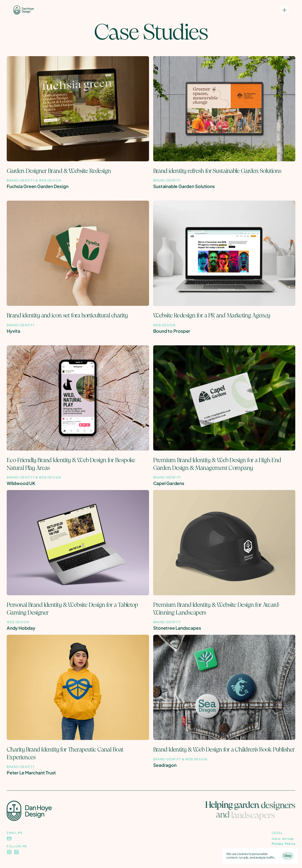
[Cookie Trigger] (283, 839)
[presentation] (9, 839)
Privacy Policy (284, 844)
